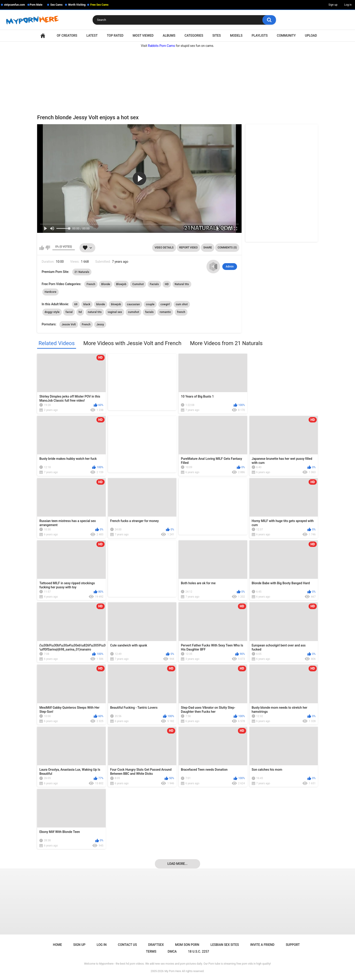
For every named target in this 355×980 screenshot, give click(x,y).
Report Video (188, 248)
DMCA (172, 951)
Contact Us (127, 945)
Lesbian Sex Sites (225, 945)
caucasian (133, 304)
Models (236, 36)
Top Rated (115, 36)
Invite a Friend (262, 945)
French (91, 284)
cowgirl (165, 304)
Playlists (260, 36)
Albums (169, 36)
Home (43, 36)
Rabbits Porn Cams (161, 46)
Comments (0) (227, 248)
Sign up (333, 5)
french (181, 312)
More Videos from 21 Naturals (226, 343)
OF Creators (67, 36)
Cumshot (138, 284)
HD (167, 284)
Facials (154, 284)
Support (293, 945)
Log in (348, 5)
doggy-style (52, 312)
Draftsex (156, 945)
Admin (230, 267)
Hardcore (50, 292)
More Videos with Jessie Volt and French (132, 343)
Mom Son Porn (187, 945)
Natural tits (182, 284)
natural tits (95, 312)
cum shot (182, 304)
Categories (194, 36)
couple (150, 304)
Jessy (100, 324)
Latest (92, 36)
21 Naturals (82, 272)
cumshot (133, 312)
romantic (165, 312)
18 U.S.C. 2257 (198, 951)
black (87, 304)
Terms (151, 951)
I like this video (42, 248)
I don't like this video (48, 248)
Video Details (164, 248)
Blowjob (121, 284)
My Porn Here (173, 971)
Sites (217, 36)
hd (80, 312)
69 (76, 304)
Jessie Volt (69, 324)
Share (208, 248)
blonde (101, 304)
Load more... (178, 864)
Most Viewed (143, 36)
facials (149, 312)
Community (286, 36)
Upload (311, 36)
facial (69, 312)
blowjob (116, 304)
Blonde (106, 284)
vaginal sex (115, 312)
